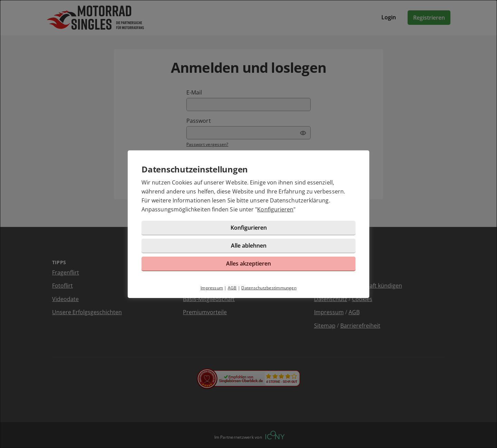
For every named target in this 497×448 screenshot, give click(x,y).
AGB (232, 288)
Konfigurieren (275, 209)
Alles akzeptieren (248, 263)
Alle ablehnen (249, 246)
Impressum (212, 288)
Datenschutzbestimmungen (269, 288)
